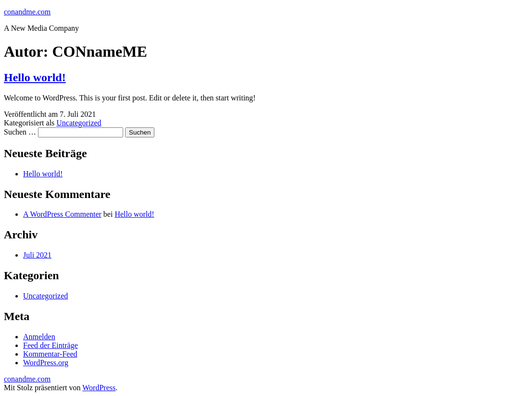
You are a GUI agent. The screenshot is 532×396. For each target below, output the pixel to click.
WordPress (99, 388)
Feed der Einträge (51, 345)
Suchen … (20, 132)
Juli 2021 (37, 255)
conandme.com (27, 12)
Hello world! (35, 77)
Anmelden (39, 337)
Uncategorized (79, 123)
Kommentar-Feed (50, 354)
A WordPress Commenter (62, 214)
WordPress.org (46, 363)
